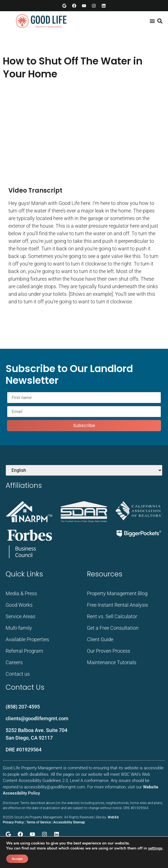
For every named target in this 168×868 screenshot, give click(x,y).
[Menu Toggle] (152, 21)
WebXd (113, 817)
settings (155, 848)
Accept (17, 859)
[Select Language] (84, 470)
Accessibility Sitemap (69, 822)
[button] (160, 21)
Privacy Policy (13, 822)
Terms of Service (39, 822)
